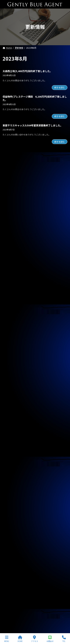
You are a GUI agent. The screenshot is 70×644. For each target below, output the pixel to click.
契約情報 (9, 347)
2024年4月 (10, 513)
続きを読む (60, 87)
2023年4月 (10, 589)
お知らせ (9, 340)
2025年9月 (10, 406)
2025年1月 (10, 457)
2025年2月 (10, 450)
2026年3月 (10, 368)
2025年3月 (10, 444)
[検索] (63, 156)
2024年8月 (10, 488)
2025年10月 (10, 400)
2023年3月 (10, 595)
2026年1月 (10, 381)
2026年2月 (10, 375)
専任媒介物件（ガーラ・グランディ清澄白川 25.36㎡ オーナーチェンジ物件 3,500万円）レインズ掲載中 (35, 255)
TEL (64, 639)
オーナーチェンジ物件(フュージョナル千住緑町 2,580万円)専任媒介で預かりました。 (34, 193)
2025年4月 (10, 438)
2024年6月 (10, 501)
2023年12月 (10, 539)
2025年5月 (10, 431)
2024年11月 (10, 469)
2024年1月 (10, 532)
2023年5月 (10, 583)
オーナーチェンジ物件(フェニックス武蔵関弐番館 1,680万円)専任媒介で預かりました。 (34, 177)
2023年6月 (10, 576)
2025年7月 (10, 419)
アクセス (35, 639)
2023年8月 (10, 564)
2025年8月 (10, 413)
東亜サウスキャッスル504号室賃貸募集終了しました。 (33, 125)
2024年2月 (10, 526)
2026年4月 (10, 362)
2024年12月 (10, 463)
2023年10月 (10, 551)
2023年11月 (10, 545)
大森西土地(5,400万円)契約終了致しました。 (27, 71)
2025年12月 (10, 387)
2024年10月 (10, 476)
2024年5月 (10, 507)
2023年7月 (10, 570)
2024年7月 (10, 494)
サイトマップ (9, 618)
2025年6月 (10, 425)
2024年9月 (10, 482)
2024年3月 (10, 520)
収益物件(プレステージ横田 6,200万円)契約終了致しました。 (35, 98)
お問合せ (50, 639)
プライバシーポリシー (13, 611)
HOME (20, 639)
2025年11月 (10, 393)
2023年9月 (10, 558)
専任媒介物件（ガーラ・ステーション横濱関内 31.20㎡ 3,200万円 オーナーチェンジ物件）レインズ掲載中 (35, 240)
